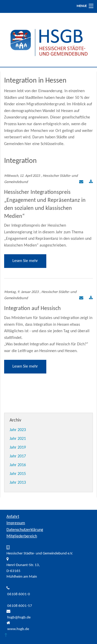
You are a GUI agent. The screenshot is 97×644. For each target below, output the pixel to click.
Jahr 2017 (18, 456)
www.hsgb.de (18, 629)
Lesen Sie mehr (25, 261)
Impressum (16, 523)
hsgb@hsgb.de (19, 618)
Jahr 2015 (18, 474)
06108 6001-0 (19, 594)
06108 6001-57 (20, 606)
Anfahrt (13, 517)
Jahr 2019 (18, 448)
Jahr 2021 (18, 439)
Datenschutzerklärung (25, 530)
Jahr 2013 (18, 483)
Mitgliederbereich (22, 536)
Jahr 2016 (18, 465)
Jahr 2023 (18, 430)
